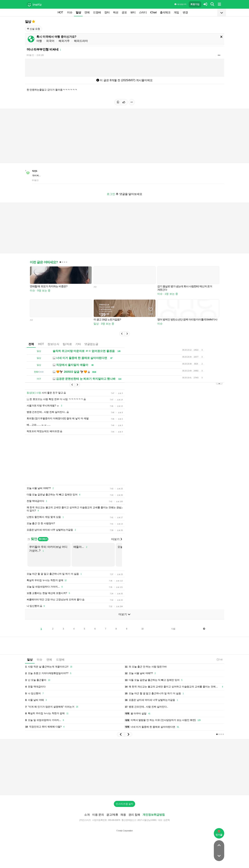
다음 (173, 629)
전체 (31, 344)
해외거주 (64, 41)
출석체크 (165, 12)
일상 (78, 12)
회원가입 (195, 4)
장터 (107, 12)
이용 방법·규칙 (180, 4)
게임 (176, 12)
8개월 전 (30, 55)
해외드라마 (81, 41)
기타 (78, 344)
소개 (87, 815)
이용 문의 (98, 815)
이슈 (70, 12)
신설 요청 (34, 29)
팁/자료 (67, 344)
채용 (123, 815)
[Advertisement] (125, 767)
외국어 (50, 41)
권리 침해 (134, 815)
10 (142, 629)
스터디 (143, 12)
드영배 (97, 12)
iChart (153, 12)
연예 (87, 12)
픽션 (116, 12)
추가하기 (43, 539)
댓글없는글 (91, 344)
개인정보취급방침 (154, 815)
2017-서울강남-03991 (147, 820)
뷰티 (133, 12)
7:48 (219, 660)
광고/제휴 (112, 815)
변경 (185, 12)
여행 (39, 41)
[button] (122, 334)
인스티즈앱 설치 (125, 804)
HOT (60, 12)
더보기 (117, 539)
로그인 (111, 194)
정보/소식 (53, 344)
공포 (124, 12)
